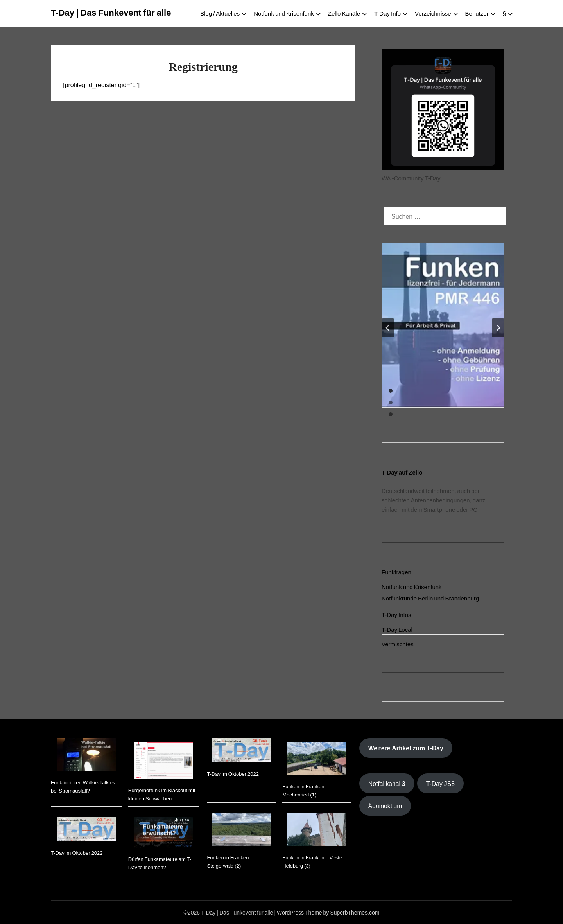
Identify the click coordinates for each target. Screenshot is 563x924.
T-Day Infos (396, 614)
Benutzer (477, 13)
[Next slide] (498, 328)
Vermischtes (398, 644)
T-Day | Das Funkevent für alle (111, 12)
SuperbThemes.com (355, 912)
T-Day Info (387, 13)
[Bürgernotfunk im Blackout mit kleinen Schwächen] (164, 762)
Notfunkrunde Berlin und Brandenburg (430, 598)
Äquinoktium (385, 806)
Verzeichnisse (433, 13)
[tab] (391, 391)
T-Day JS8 (440, 783)
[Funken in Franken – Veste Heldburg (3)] (317, 831)
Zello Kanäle (344, 13)
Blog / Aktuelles (220, 13)
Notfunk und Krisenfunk (284, 13)
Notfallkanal (387, 783)
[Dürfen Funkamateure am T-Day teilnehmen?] (164, 834)
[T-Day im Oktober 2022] (86, 830)
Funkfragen (396, 572)
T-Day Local (397, 629)
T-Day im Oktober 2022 (77, 853)
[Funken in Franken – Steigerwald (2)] (242, 831)
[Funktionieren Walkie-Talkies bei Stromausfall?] (86, 756)
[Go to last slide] (388, 328)
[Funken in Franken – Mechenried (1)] (317, 760)
